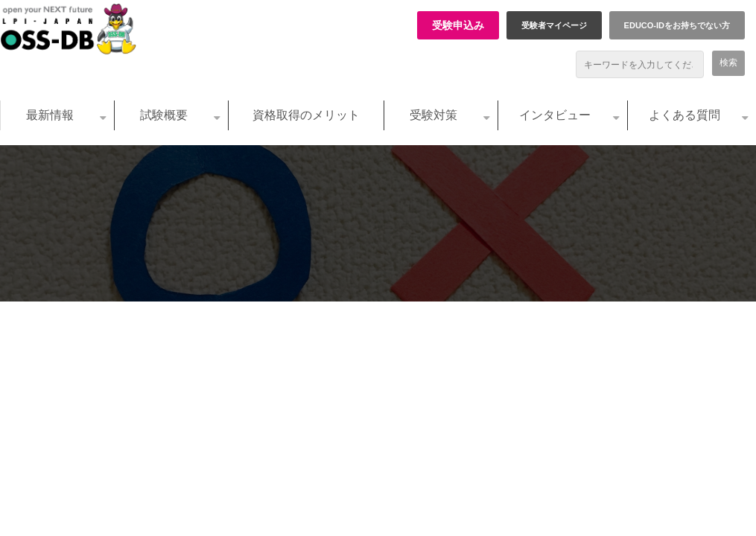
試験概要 (164, 115)
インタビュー (555, 115)
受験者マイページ (554, 25)
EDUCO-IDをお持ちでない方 (677, 25)
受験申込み (458, 25)
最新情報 (50, 115)
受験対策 (433, 115)
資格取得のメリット (306, 115)
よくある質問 (684, 115)
